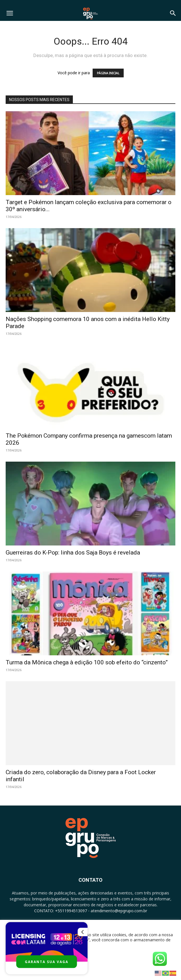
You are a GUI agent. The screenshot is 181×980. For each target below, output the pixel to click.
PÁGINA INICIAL (108, 73)
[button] (10, 13)
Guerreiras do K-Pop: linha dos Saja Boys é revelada (73, 553)
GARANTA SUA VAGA (47, 962)
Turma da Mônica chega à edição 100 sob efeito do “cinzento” (87, 662)
